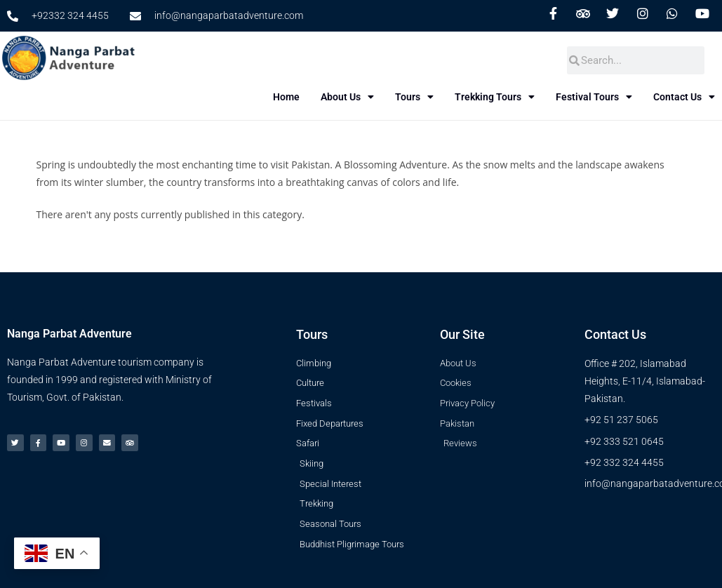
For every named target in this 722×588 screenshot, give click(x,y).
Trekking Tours (515, 97)
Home (307, 97)
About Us (368, 97)
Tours (435, 97)
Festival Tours (614, 97)
